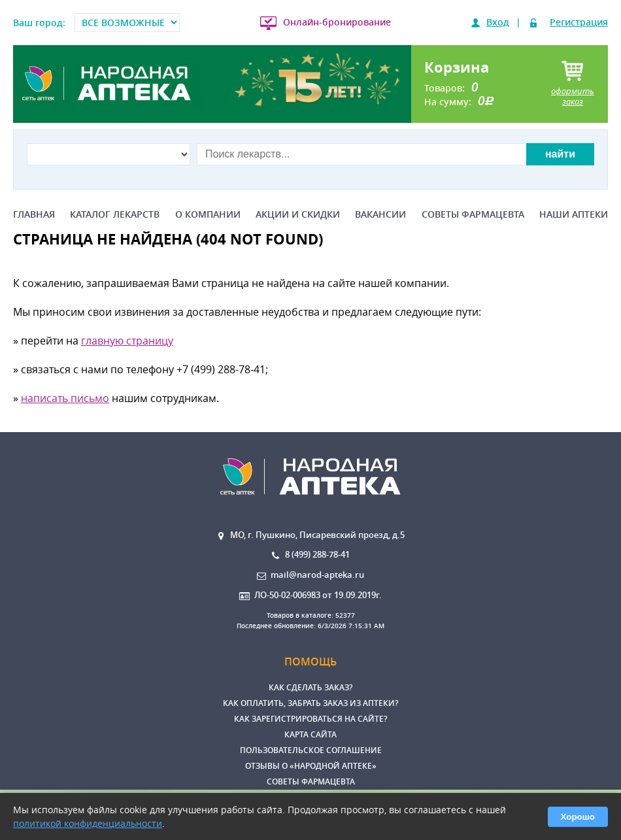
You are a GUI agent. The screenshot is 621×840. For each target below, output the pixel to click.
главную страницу (127, 341)
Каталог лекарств (115, 214)
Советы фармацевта (473, 214)
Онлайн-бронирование (337, 22)
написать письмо (65, 398)
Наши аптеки (574, 214)
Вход (498, 22)
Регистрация (579, 22)
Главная (34, 214)
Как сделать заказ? (310, 687)
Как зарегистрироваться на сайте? (310, 719)
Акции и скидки (298, 214)
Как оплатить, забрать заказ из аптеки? (310, 703)
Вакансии (380, 214)
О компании (208, 214)
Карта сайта (310, 734)
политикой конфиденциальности (88, 823)
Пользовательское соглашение (311, 750)
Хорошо (578, 817)
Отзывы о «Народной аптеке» (311, 766)
